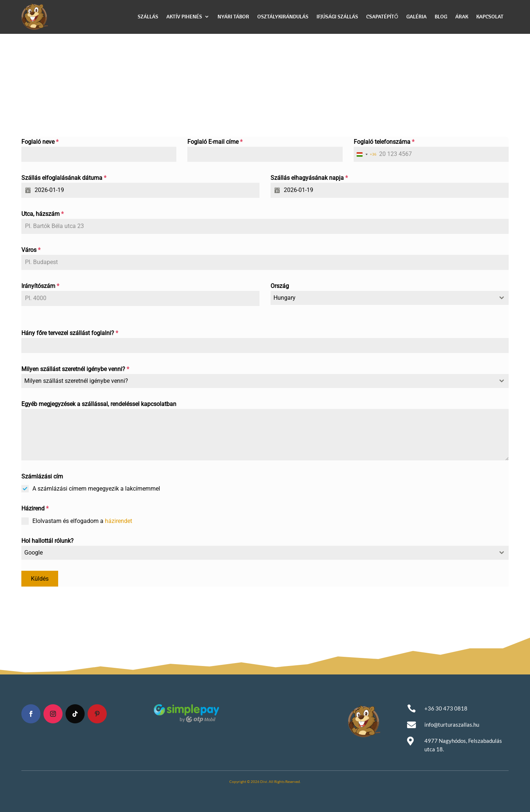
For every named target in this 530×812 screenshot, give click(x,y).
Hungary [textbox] (285, 298)
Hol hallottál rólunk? (47, 541)
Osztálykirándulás (283, 17)
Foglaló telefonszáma (384, 142)
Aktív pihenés (184, 17)
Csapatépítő (382, 17)
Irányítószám (40, 286)
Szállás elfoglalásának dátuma (64, 178)
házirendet (119, 521)
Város (31, 250)
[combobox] (365, 154)
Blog (441, 17)
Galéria (416, 17)
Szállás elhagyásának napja (309, 178)
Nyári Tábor (233, 17)
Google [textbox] (33, 553)
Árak (462, 17)
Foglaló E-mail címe (215, 142)
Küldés (40, 579)
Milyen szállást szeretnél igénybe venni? (75, 369)
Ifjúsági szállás (337, 17)
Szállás (148, 17)
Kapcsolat (490, 17)
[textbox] (258, 381)
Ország (280, 286)
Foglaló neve (40, 142)
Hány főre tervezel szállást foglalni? (70, 333)
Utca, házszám (43, 214)
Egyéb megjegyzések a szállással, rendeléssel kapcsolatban (99, 404)
